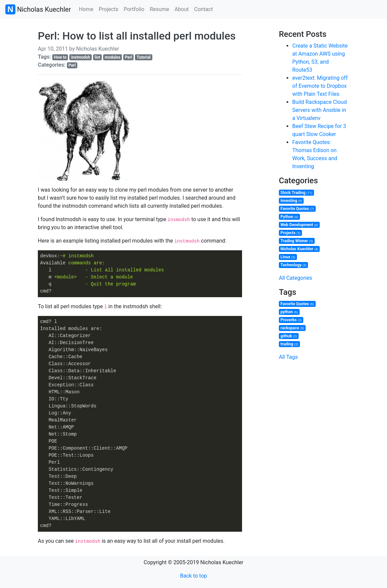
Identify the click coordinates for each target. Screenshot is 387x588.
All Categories (295, 278)
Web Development (299, 225)
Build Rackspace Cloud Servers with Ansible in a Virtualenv (320, 110)
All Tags (288, 357)
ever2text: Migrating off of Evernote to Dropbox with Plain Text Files (320, 86)
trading (289, 344)
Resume (159, 9)
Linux (288, 257)
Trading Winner (297, 241)
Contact (204, 9)
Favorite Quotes (297, 209)
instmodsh (81, 57)
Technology (294, 265)
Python (289, 217)
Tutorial (144, 57)
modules (112, 57)
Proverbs (291, 320)
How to (60, 57)
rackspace (292, 328)
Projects (109, 9)
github (289, 336)
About (182, 9)
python (289, 312)
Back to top (193, 576)
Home (86, 9)
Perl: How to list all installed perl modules (137, 36)
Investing (291, 201)
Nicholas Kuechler (38, 9)
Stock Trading (296, 193)
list (98, 57)
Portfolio (134, 9)
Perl (129, 57)
